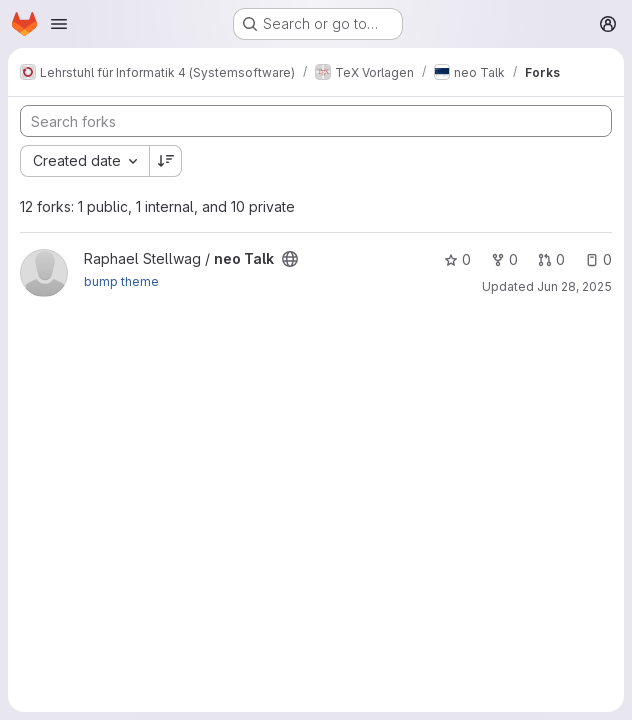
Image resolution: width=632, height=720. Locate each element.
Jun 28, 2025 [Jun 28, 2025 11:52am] (574, 286)
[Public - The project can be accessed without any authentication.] (290, 259)
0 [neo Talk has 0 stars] (457, 259)
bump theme (121, 281)
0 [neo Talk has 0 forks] (504, 259)
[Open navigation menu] (59, 24)
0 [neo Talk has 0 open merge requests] (551, 259)
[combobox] (84, 161)
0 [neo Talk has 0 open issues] (598, 259)
